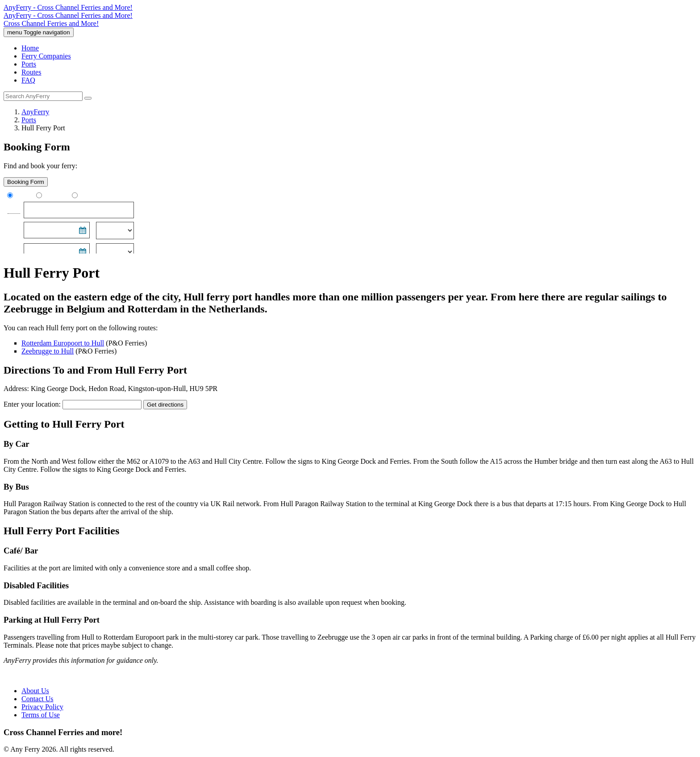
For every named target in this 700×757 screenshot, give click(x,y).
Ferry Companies (46, 56)
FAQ (28, 80)
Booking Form (26, 182)
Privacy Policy (42, 707)
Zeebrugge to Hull (48, 351)
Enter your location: (32, 404)
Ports (29, 64)
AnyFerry (35, 112)
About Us (35, 691)
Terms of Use (41, 715)
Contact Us (37, 699)
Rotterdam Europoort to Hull (63, 343)
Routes (31, 72)
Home (30, 48)
